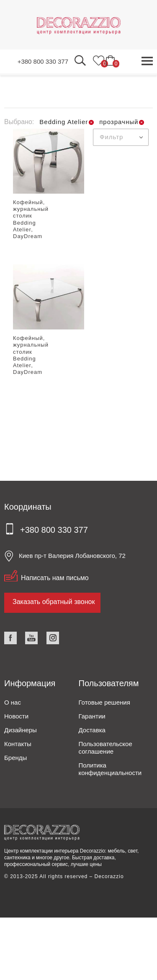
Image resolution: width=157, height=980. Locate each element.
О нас (13, 702)
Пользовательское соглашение (106, 748)
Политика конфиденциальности (110, 769)
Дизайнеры (21, 730)
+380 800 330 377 (43, 61)
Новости (16, 716)
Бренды (15, 758)
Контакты (18, 744)
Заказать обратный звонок (54, 602)
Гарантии (92, 716)
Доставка (92, 730)
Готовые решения (104, 702)
